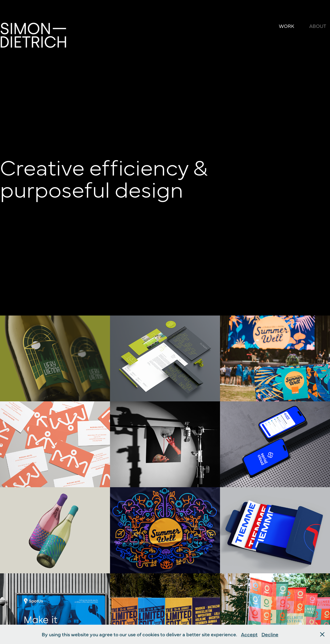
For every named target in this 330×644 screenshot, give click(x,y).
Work (286, 26)
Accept (249, 634)
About (318, 26)
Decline (270, 634)
